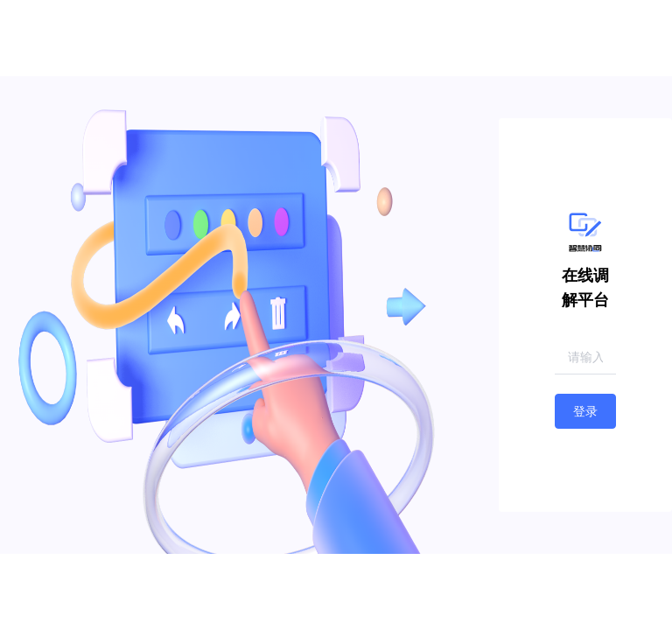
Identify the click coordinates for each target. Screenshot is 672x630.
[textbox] (585, 357)
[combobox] (585, 357)
